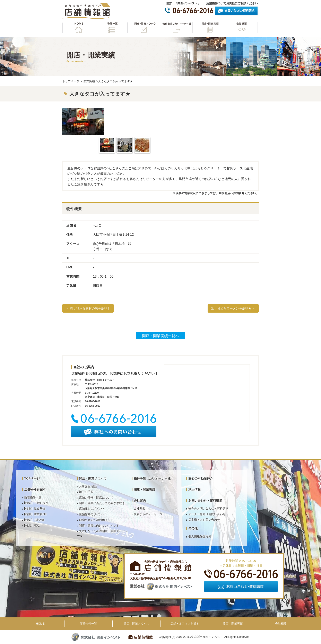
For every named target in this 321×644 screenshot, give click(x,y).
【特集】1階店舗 (33, 520)
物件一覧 (111, 28)
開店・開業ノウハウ (144, 28)
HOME (79, 28)
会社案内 (140, 500)
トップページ (71, 81)
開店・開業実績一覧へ (160, 336)
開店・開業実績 (209, 28)
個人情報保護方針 (200, 536)
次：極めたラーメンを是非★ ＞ (233, 308)
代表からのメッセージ (148, 514)
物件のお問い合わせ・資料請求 (208, 508)
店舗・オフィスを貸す (185, 624)
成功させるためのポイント (96, 520)
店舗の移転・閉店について (96, 498)
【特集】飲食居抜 (34, 509)
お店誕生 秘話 (88, 486)
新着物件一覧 (33, 497)
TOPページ (32, 478)
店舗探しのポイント (92, 509)
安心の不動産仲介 (201, 478)
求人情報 (194, 489)
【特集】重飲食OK (35, 514)
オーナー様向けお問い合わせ (207, 514)
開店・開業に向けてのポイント (99, 526)
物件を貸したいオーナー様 (176, 28)
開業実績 (89, 81)
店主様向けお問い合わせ (204, 520)
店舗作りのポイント (92, 514)
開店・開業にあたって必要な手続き (102, 503)
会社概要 (241, 28)
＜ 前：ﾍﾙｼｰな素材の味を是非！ (88, 308)
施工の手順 (86, 492)
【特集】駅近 (31, 525)
